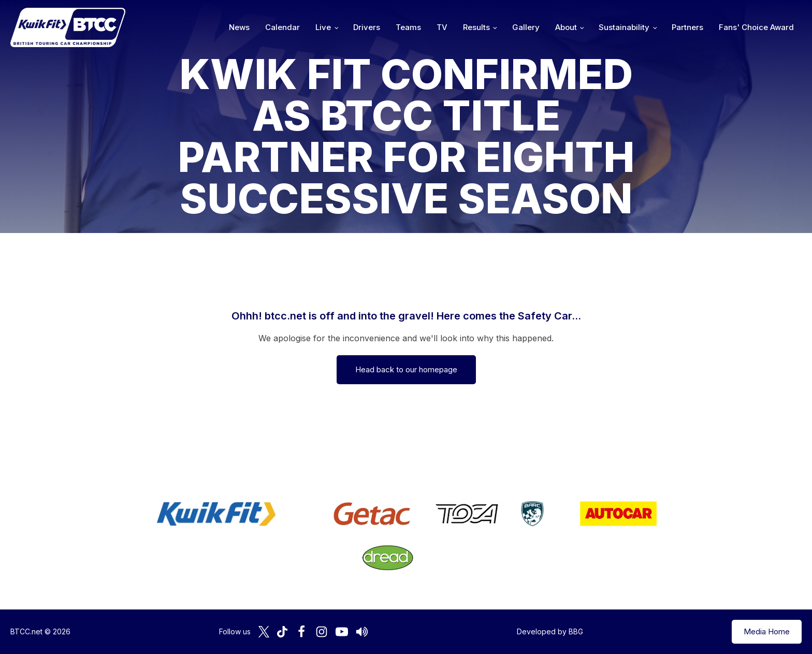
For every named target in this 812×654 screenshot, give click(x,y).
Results (476, 27)
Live (323, 27)
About (566, 27)
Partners (687, 27)
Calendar (282, 27)
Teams (408, 27)
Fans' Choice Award (756, 27)
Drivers (367, 27)
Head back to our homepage (406, 369)
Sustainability (624, 27)
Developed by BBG (550, 631)
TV (442, 27)
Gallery (526, 27)
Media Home (767, 631)
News (239, 27)
